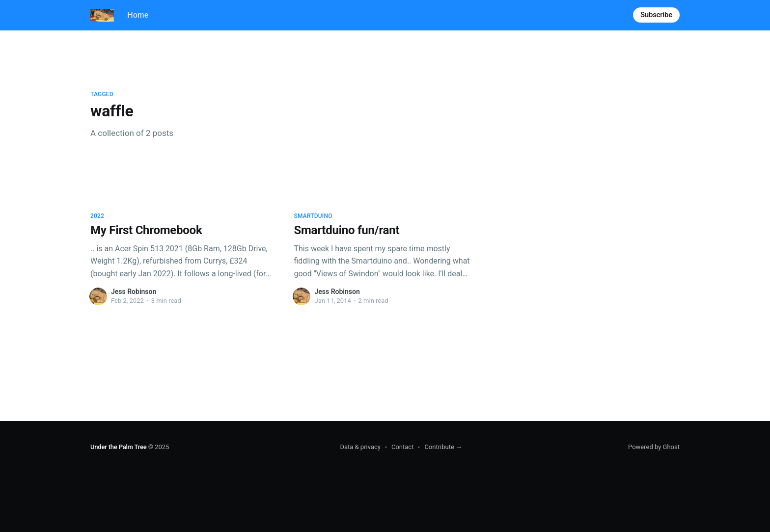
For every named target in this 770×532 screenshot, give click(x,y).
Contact (402, 447)
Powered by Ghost (654, 447)
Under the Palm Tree (119, 447)
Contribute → (443, 447)
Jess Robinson (134, 292)
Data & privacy (360, 447)
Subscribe (656, 15)
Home (138, 15)
